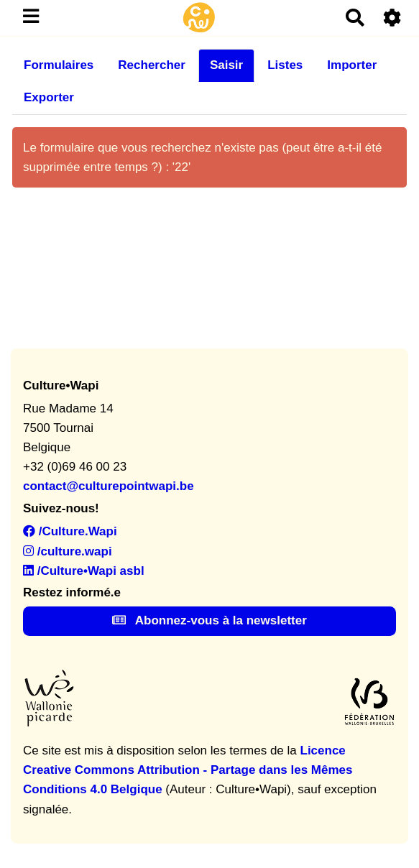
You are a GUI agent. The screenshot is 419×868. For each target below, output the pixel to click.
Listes (285, 65)
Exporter (49, 97)
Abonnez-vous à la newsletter (209, 620)
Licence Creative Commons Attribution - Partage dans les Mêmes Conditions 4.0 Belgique (188, 770)
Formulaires (59, 65)
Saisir (226, 65)
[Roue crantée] (393, 18)
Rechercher (152, 65)
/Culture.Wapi (70, 531)
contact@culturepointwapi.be (109, 486)
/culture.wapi (68, 551)
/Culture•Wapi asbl (84, 571)
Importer (352, 65)
